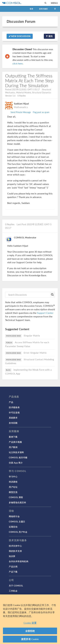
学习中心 (13, 477)
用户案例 (13, 447)
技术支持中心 (15, 546)
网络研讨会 (14, 516)
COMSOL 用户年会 (18, 532)
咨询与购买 (43, 9)
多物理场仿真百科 (17, 502)
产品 (11, 402)
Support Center (45, 313)
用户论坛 (13, 487)
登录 (31, 9)
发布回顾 (13, 423)
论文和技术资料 (16, 452)
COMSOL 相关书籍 (18, 457)
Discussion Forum (21, 21)
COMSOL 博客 (16, 497)
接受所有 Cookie (30, 639)
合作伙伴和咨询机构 (19, 561)
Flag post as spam (41, 112)
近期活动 (13, 527)
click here (18, 63)
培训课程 (13, 482)
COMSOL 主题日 (17, 522)
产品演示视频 (15, 442)
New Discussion (20, 36)
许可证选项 (14, 412)
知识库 (12, 556)
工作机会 (13, 591)
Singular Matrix (32, 335)
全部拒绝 (30, 631)
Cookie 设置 (30, 623)
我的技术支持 (15, 551)
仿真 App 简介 (16, 463)
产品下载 (13, 572)
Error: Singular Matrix (35, 353)
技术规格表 (14, 407)
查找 (49, 36)
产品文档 (13, 566)
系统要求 (13, 418)
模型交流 (13, 492)
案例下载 (13, 437)
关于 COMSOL (16, 586)
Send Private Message (21, 112)
